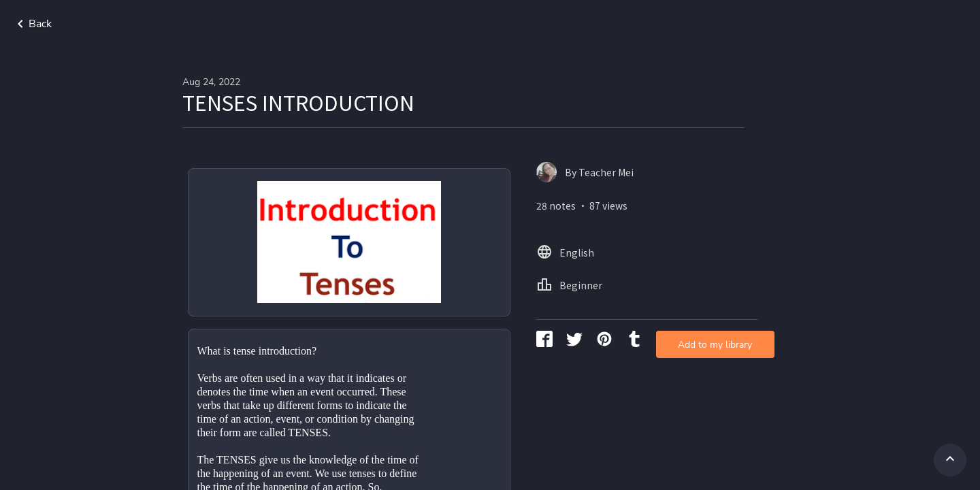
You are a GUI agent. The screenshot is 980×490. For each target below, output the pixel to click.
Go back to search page (131, 24)
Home (816, 24)
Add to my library (650, 221)
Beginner (930, 24)
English (869, 24)
